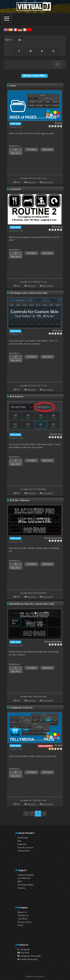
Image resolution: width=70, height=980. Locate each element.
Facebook (24, 949)
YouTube (23, 953)
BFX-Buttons (17, 397)
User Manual (24, 878)
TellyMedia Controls (21, 708)
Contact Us (23, 915)
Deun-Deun (57, 434)
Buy (20, 841)
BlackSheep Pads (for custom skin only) (32, 604)
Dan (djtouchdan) (55, 538)
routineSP (15, 189)
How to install (47, 182)
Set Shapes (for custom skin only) (29, 293)
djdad (60, 123)
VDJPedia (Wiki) (25, 885)
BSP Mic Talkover (20, 500)
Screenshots (24, 851)
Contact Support (26, 875)
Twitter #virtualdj (27, 959)
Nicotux (59, 330)
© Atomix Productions (35, 977)
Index (13, 86)
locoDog (58, 227)
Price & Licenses (25, 848)
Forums (21, 888)
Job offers (23, 919)
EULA (20, 925)
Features (22, 844)
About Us (22, 912)
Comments (31, 182)
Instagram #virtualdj (29, 956)
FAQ (20, 881)
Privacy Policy (24, 922)
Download (23, 838)
